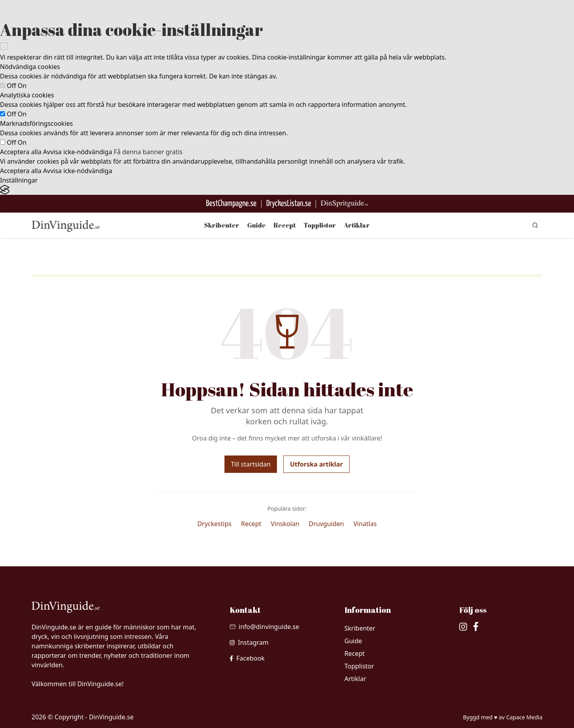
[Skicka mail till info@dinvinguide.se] (264, 627)
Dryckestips (214, 524)
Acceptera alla (21, 152)
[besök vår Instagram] (249, 642)
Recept (285, 225)
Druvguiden (326, 524)
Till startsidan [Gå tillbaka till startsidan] (251, 464)
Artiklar (357, 225)
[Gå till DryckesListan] (289, 204)
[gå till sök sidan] (535, 225)
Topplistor (320, 225)
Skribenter (222, 225)
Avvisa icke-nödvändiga (78, 152)
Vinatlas (365, 524)
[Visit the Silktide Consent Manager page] (287, 190)
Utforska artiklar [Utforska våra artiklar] (316, 464)
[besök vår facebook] (247, 658)
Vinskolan (285, 524)
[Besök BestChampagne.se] (231, 204)
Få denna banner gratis (148, 152)
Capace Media (524, 717)
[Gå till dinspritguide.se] (344, 204)
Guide (257, 225)
